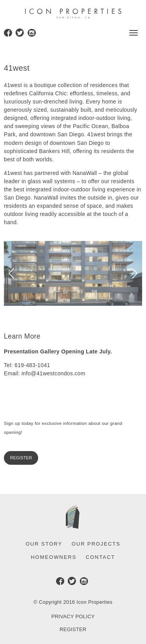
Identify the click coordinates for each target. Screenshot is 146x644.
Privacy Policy (73, 616)
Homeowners (54, 557)
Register (21, 458)
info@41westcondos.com (53, 373)
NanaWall (85, 173)
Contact (100, 557)
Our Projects (96, 544)
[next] (134, 273)
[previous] (12, 273)
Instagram (32, 34)
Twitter (20, 34)
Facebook (8, 34)
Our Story (44, 544)
